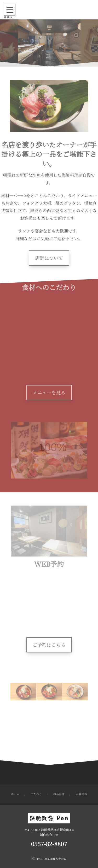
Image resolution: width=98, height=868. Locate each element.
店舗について (49, 258)
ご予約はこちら (49, 645)
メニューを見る (49, 393)
